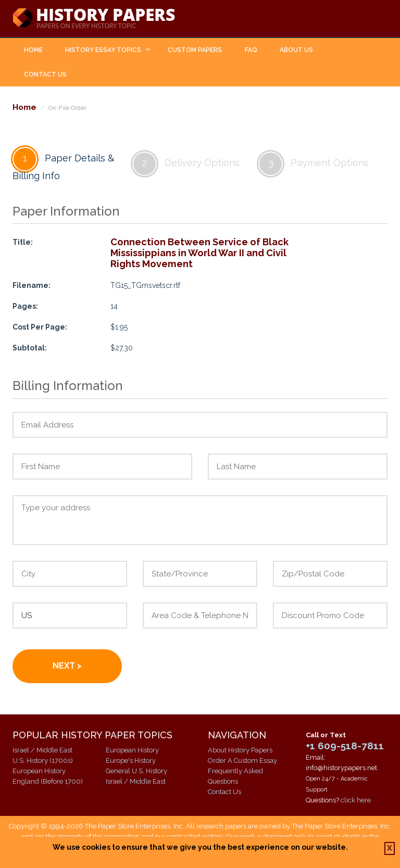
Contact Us (45, 74)
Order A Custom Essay (242, 760)
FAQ (251, 50)
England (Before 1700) (48, 781)
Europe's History (131, 760)
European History (39, 771)
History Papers (94, 19)
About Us (296, 50)
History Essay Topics (103, 50)
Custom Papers (195, 50)
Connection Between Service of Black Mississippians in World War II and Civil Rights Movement (199, 253)
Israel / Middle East (42, 750)
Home (33, 50)
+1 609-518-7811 (345, 746)
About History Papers (240, 750)
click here (356, 800)
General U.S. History (136, 771)
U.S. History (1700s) (43, 760)
